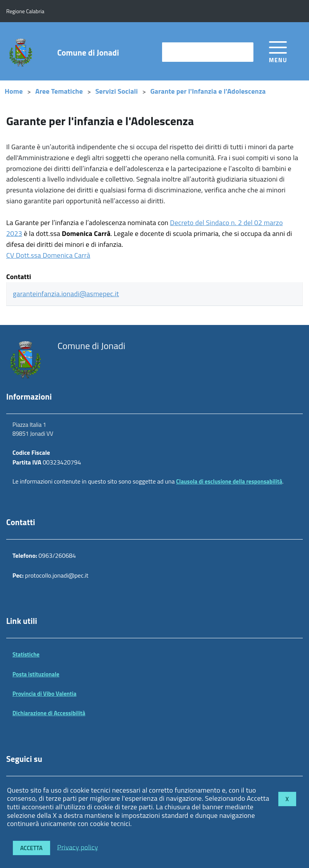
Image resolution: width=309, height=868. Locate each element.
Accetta (31, 848)
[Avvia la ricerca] (244, 52)
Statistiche (26, 654)
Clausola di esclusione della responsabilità (229, 481)
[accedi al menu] (278, 51)
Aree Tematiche (59, 91)
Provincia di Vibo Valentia (45, 694)
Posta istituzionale (36, 674)
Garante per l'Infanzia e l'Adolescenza (208, 91)
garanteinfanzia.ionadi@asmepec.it (66, 294)
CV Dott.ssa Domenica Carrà (48, 255)
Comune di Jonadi (88, 53)
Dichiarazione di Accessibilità (49, 713)
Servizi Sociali (117, 91)
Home (14, 91)
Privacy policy (78, 847)
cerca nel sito (184, 52)
